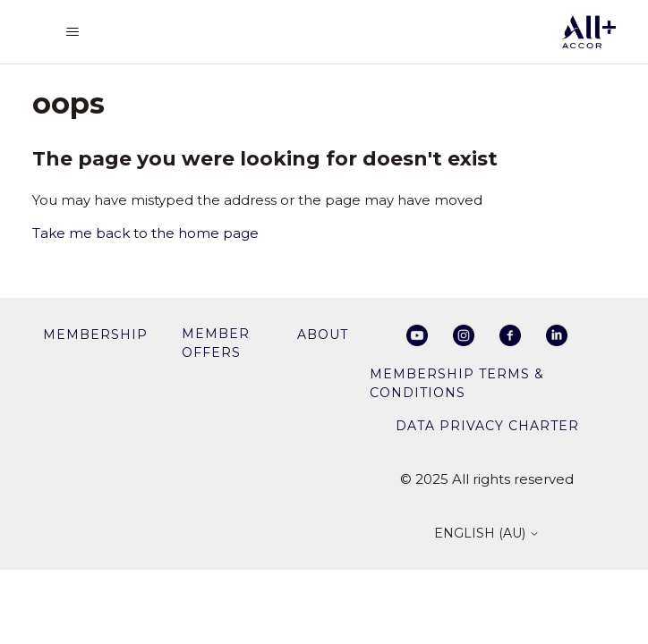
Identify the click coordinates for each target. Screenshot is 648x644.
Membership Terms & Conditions (457, 383)
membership (95, 335)
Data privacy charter (487, 426)
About (323, 335)
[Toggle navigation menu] (72, 32)
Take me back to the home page (145, 233)
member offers (216, 343)
